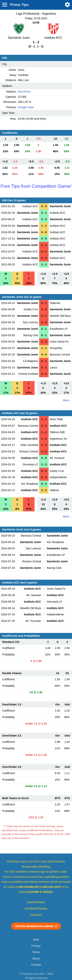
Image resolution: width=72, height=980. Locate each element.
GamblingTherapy (36, 908)
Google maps (26, 107)
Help (36, 940)
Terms (36, 952)
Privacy (36, 946)
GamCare (36, 915)
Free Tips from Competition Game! (36, 186)
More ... (67, 400)
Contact (36, 965)
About (36, 958)
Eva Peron (24, 92)
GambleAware (36, 902)
